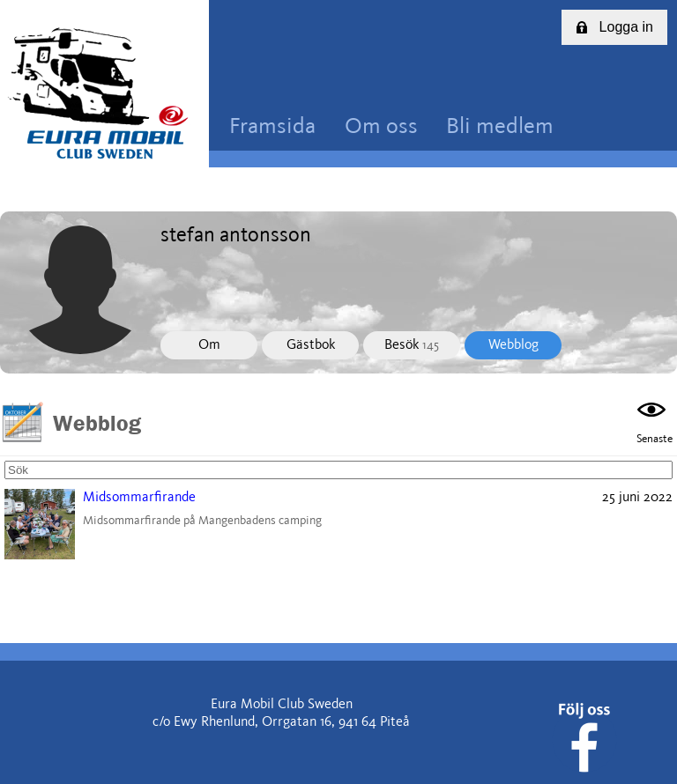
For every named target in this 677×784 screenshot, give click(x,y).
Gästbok (311, 345)
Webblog (513, 345)
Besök (412, 345)
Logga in (614, 27)
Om (209, 345)
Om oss (381, 127)
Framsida (272, 127)
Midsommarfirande (139, 498)
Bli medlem (500, 127)
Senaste (655, 420)
